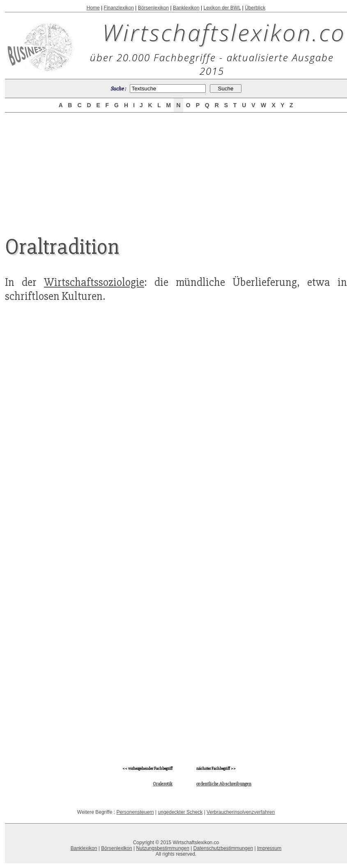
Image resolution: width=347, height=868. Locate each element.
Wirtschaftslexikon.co (224, 32)
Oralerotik (163, 784)
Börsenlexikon (153, 8)
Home (93, 8)
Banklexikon (186, 8)
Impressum (269, 848)
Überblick (255, 8)
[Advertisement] (176, 167)
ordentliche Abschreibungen (224, 784)
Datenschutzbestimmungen (223, 848)
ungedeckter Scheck (180, 812)
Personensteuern (135, 812)
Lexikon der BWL (222, 8)
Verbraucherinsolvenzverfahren (241, 812)
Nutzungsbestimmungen (162, 848)
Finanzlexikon (119, 8)
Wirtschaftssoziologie (94, 282)
